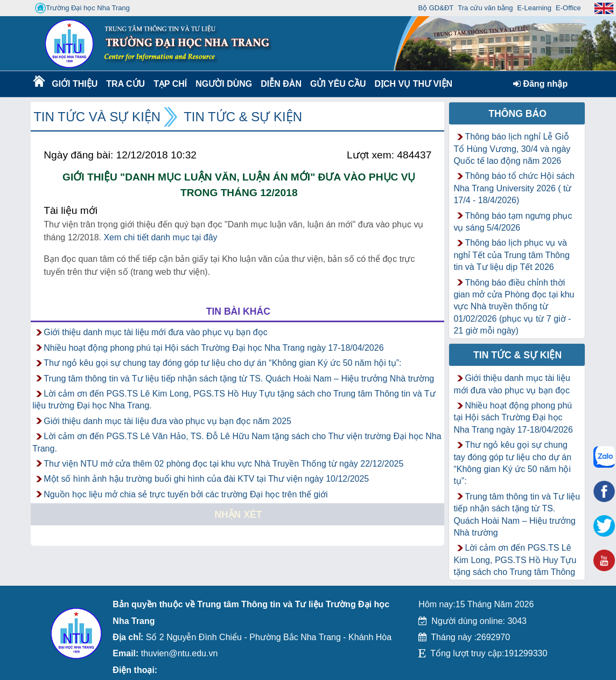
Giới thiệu (74, 84)
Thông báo (517, 114)
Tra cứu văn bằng (485, 8)
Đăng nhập (540, 84)
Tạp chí (170, 84)
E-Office (568, 8)
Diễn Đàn (281, 84)
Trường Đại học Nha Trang (82, 8)
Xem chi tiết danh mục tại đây (160, 237)
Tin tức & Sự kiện (243, 117)
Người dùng (223, 84)
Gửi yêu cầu (338, 84)
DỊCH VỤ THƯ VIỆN (411, 84)
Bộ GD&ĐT (436, 8)
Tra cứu (125, 84)
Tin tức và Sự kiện (97, 117)
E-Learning (534, 8)
